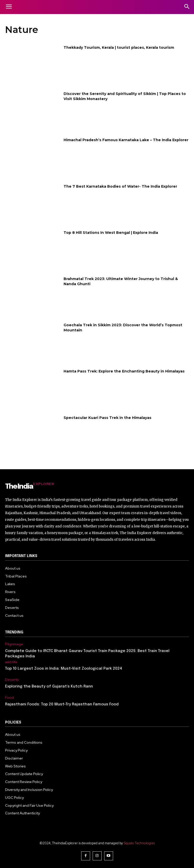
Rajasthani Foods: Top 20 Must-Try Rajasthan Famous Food (62, 704)
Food (9, 698)
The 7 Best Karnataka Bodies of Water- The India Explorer (120, 186)
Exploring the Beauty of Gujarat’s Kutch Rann (49, 686)
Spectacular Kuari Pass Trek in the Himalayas (107, 418)
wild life (11, 662)
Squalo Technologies (139, 843)
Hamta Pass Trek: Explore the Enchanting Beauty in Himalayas (124, 371)
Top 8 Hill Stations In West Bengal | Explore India (111, 233)
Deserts (12, 680)
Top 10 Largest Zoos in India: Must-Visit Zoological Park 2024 (64, 669)
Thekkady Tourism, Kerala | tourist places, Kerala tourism (119, 47)
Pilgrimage (14, 644)
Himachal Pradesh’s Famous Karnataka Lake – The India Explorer (126, 140)
